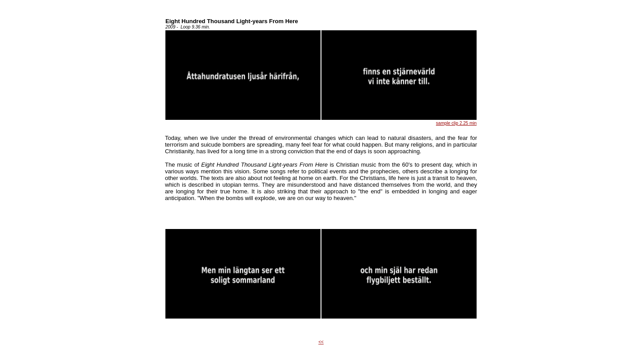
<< (321, 342)
